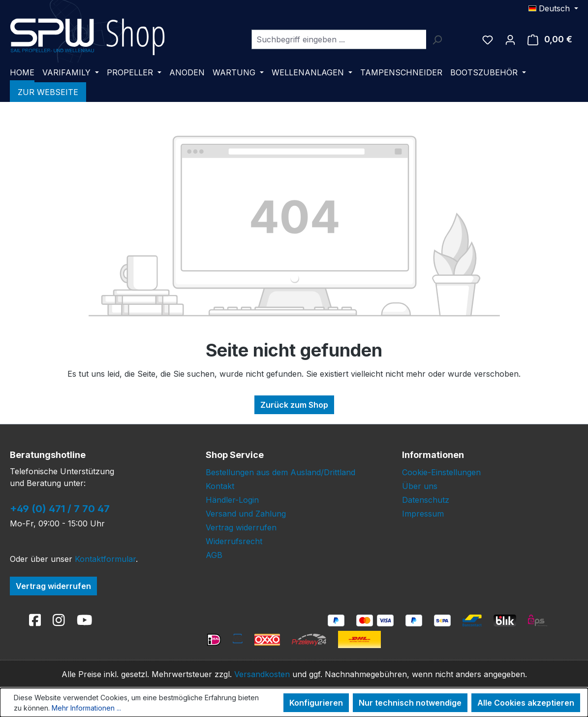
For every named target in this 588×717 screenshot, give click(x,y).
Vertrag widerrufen (53, 586)
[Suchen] (437, 39)
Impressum (423, 514)
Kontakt (220, 486)
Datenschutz (426, 500)
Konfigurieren (316, 703)
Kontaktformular (105, 559)
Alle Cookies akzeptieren (526, 703)
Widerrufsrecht (234, 541)
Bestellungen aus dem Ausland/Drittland (280, 472)
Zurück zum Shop (294, 405)
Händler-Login (232, 500)
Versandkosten (262, 674)
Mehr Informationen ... (86, 708)
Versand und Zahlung (246, 514)
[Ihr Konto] (510, 39)
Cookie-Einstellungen (441, 472)
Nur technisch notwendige (410, 703)
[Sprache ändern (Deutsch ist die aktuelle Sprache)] (553, 8)
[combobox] (339, 39)
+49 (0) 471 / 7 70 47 (60, 509)
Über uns (420, 486)
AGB (214, 555)
